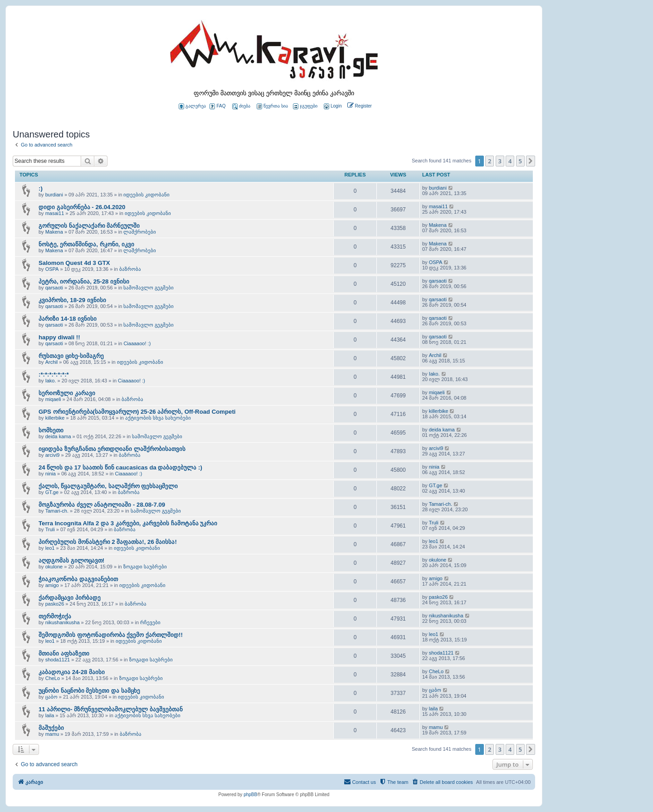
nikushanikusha (63, 622)
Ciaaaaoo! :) (137, 343)
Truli (50, 529)
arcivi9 (53, 455)
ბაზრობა (130, 269)
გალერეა (192, 106)
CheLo (53, 678)
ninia (51, 474)
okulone (54, 567)
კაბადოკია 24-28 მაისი (72, 672)
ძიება (241, 106)
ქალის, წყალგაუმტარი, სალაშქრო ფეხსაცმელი (108, 486)
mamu (52, 734)
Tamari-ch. (57, 511)
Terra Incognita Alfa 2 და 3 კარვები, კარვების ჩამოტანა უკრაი (128, 523)
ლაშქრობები (140, 232)
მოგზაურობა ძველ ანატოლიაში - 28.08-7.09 (102, 505)
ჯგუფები (305, 106)
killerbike (55, 418)
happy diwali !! (59, 337)
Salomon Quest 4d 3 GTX (74, 263)
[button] (531, 161)
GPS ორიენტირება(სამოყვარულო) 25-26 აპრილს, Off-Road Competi (137, 412)
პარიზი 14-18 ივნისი (68, 319)
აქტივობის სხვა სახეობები (158, 418)
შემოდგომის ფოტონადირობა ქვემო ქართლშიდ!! (111, 635)
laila (50, 715)
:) (41, 188)
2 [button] (490, 161)
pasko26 (55, 604)
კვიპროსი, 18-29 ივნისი (72, 300)
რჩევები (150, 622)
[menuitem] (332, 106)
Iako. (51, 381)
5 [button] (520, 161)
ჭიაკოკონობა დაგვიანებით (78, 579)
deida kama (58, 436)
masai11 (55, 213)
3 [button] (500, 161)
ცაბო (51, 697)
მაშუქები (51, 728)
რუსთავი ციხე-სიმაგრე (71, 356)
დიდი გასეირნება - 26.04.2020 (82, 207)
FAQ (217, 106)
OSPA (52, 269)
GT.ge (52, 492)
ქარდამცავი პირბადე (70, 598)
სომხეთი (51, 430)
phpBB (250, 795)
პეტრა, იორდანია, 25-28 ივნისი (84, 281)
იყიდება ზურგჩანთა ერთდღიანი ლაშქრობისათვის (112, 449)
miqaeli (53, 399)
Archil (52, 362)
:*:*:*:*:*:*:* (54, 374)
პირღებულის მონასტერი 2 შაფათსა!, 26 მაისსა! (108, 542)
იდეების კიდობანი (146, 195)
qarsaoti (54, 288)
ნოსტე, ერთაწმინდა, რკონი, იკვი (86, 244)
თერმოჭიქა (55, 616)
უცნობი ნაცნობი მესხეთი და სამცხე (89, 691)
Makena (54, 232)
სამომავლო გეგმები (149, 288)
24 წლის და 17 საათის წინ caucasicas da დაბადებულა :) (120, 467)
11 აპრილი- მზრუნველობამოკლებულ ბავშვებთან (111, 709)
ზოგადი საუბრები (145, 567)
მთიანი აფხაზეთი (64, 653)
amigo (52, 585)
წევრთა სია (272, 106)
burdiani (54, 195)
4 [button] (510, 161)
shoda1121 (58, 660)
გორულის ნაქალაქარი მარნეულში (89, 226)
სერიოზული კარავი (67, 393)
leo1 (50, 548)
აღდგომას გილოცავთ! (71, 560)
